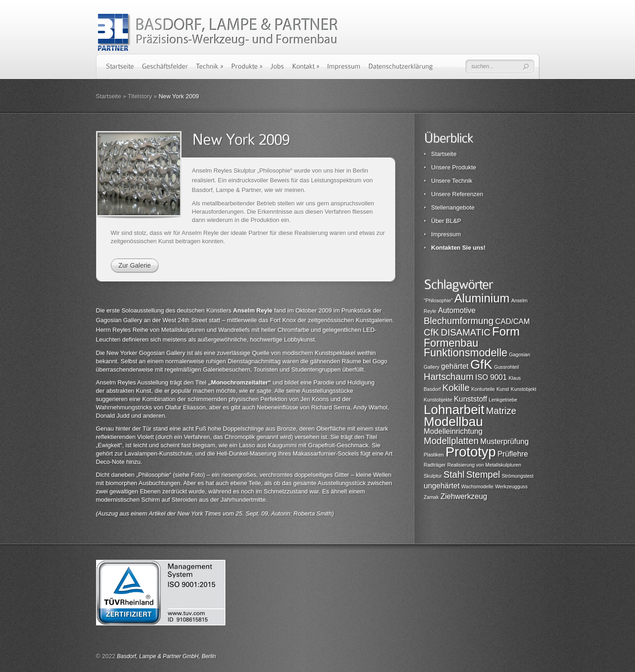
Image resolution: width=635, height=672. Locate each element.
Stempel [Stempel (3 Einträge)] (483, 474)
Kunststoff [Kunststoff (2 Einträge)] (471, 399)
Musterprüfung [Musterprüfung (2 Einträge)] (505, 441)
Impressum (446, 234)
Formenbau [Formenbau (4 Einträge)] (451, 343)
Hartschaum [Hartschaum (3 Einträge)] (449, 377)
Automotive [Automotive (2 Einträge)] (457, 310)
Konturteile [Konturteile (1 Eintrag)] (483, 389)
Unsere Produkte (454, 167)
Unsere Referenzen (457, 194)
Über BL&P (446, 221)
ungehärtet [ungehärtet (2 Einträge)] (442, 486)
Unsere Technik (452, 181)
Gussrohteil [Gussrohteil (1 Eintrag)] (507, 367)
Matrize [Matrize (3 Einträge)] (501, 411)
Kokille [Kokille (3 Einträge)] (456, 388)
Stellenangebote (453, 207)
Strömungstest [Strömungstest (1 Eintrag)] (517, 476)
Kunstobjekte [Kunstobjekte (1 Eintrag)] (438, 400)
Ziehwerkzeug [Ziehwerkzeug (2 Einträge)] (464, 496)
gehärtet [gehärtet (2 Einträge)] (455, 366)
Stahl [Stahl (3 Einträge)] (454, 474)
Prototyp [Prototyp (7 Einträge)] (470, 452)
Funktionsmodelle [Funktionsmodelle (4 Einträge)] (466, 353)
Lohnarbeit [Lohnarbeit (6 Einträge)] (454, 410)
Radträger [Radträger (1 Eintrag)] (435, 465)
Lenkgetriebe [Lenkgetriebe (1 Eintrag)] (503, 400)
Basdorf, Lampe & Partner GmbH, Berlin (166, 656)
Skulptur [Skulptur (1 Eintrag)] (433, 476)
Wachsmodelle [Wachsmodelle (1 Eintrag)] (478, 486)
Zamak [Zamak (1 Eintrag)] (432, 497)
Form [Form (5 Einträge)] (506, 331)
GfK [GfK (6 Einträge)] (481, 364)
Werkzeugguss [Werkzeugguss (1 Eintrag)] (511, 486)
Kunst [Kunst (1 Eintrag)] (503, 389)
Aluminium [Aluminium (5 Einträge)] (482, 298)
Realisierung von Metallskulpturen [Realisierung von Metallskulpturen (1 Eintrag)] (484, 465)
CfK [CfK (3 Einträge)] (432, 332)
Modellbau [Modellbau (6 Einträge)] (454, 422)
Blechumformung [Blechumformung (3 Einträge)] (459, 321)
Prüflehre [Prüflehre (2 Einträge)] (513, 454)
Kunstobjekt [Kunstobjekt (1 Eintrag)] (524, 389)
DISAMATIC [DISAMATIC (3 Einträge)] (465, 332)
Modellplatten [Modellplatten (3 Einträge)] (451, 441)
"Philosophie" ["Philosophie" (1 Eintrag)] (438, 300)
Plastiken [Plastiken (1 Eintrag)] (434, 455)
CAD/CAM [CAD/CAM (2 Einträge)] (512, 321)
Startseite (109, 96)
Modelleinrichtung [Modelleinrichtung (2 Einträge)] (453, 431)
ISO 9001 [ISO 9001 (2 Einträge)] (491, 377)
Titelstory (140, 96)
